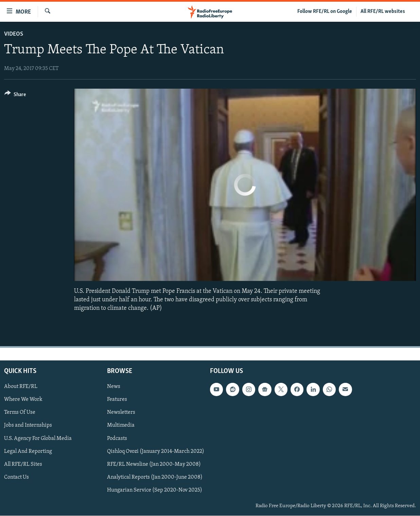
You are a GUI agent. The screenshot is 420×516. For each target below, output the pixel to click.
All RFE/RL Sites (23, 464)
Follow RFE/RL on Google (325, 12)
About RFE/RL (21, 387)
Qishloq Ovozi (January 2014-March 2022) (156, 451)
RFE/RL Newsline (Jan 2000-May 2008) (154, 464)
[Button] (15, 96)
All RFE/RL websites (383, 12)
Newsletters (121, 413)
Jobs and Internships (28, 426)
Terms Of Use (20, 413)
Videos (14, 34)
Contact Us (16, 477)
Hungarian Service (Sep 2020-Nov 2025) (155, 490)
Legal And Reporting (28, 451)
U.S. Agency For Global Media (38, 439)
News (114, 387)
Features (117, 400)
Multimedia (121, 426)
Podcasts (117, 439)
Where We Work (23, 400)
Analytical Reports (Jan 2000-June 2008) (155, 477)
